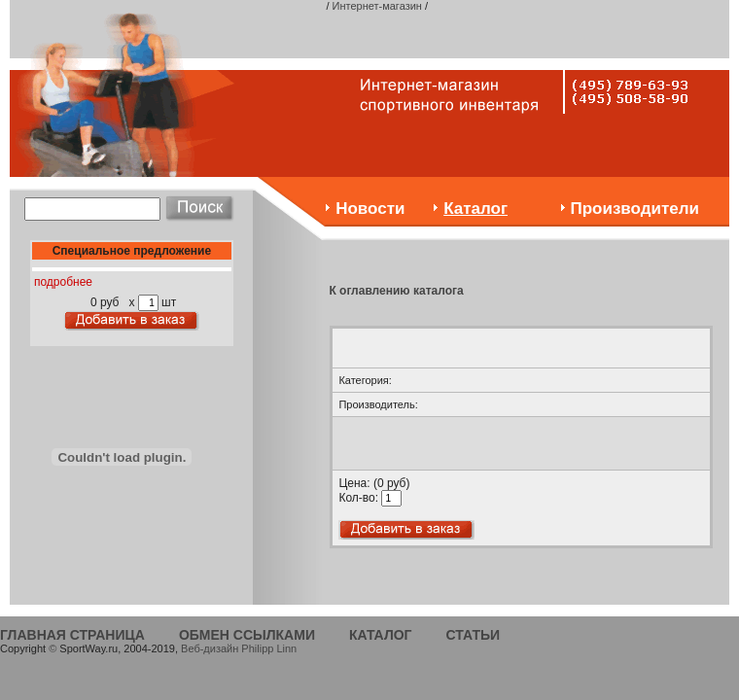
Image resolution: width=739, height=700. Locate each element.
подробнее (63, 282)
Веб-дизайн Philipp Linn (239, 648)
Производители (634, 209)
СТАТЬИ (474, 635)
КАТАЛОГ (381, 635)
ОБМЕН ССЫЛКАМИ (247, 635)
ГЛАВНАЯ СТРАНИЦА (72, 635)
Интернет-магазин (377, 6)
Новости (370, 209)
